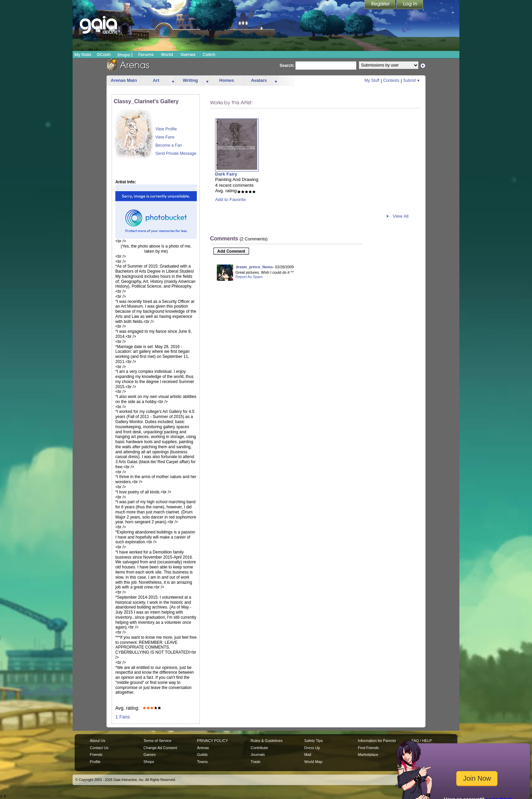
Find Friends (368, 748)
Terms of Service (157, 741)
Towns (202, 762)
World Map (313, 762)
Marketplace (368, 755)
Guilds (202, 755)
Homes (226, 80)
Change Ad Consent (160, 748)
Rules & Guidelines (267, 741)
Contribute (259, 748)
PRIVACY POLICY (213, 741)
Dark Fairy (226, 174)
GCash (104, 55)
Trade (255, 762)
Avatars (259, 80)
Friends (96, 755)
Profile (95, 762)
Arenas (203, 748)
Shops (125, 55)
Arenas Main (124, 80)
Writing (191, 80)
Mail (308, 755)
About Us (98, 741)
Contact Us (99, 748)
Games (188, 55)
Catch (209, 55)
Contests (391, 80)
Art (156, 80)
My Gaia (83, 55)
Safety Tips (314, 741)
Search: (287, 66)
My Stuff (372, 80)
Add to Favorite (230, 199)
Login (410, 5)
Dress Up (312, 748)
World (167, 55)
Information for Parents (377, 741)
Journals (258, 755)
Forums (146, 55)
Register (380, 5)
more (173, 81)
